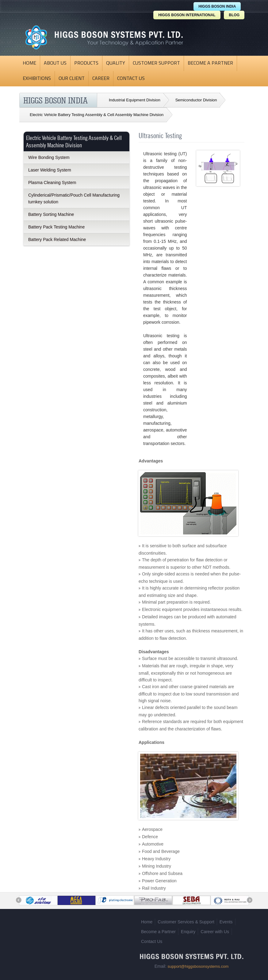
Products (86, 63)
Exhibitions (37, 79)
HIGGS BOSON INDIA (217, 6)
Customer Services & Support (186, 920)
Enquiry (188, 929)
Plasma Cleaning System (52, 183)
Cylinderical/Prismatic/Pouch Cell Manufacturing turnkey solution (74, 198)
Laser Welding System (50, 170)
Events (226, 920)
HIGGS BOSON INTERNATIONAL (187, 15)
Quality (116, 63)
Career (101, 79)
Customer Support (156, 63)
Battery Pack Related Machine (57, 239)
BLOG (234, 15)
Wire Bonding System (49, 157)
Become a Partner (210, 63)
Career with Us (215, 929)
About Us (55, 63)
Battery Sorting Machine (51, 214)
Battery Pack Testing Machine (56, 227)
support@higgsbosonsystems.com (198, 964)
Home (29, 63)
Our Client (72, 79)
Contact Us (131, 79)
